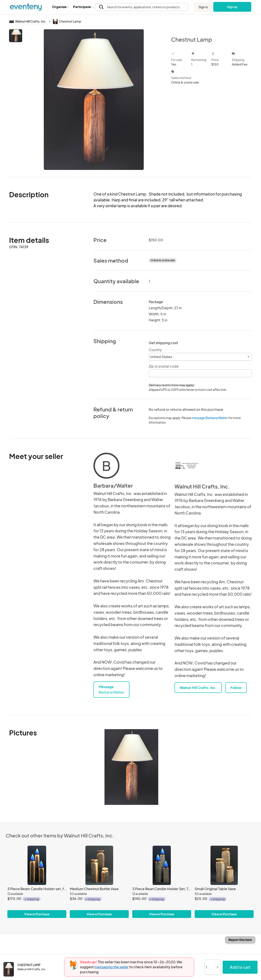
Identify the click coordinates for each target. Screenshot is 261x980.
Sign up (232, 7)
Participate (83, 7)
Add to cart (240, 967)
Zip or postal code (164, 366)
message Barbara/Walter (210, 418)
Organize (61, 7)
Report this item (240, 940)
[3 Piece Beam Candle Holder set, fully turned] (37, 865)
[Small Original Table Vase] (224, 865)
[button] (61, 7)
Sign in (203, 7)
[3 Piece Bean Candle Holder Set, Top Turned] (162, 865)
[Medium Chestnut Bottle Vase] (99, 865)
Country (155, 350)
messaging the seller (111, 967)
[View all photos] (94, 99)
